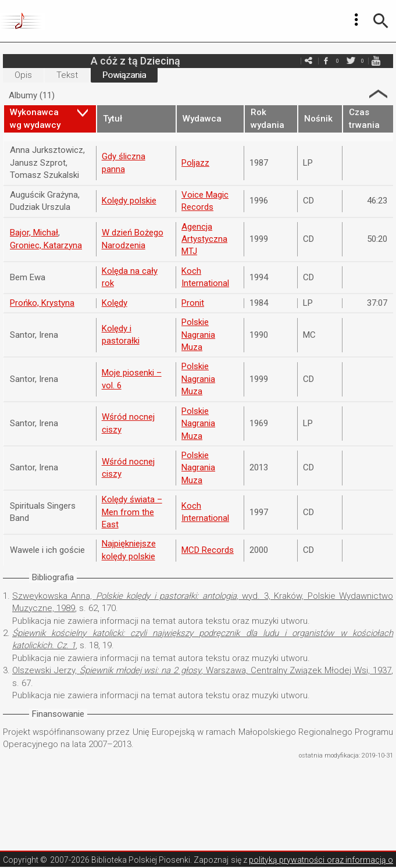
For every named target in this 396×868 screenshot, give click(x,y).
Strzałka (378, 94)
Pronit (193, 303)
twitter (351, 61)
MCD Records (208, 550)
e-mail (308, 61)
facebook (326, 61)
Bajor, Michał (34, 233)
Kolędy (115, 303)
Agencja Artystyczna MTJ (204, 239)
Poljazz (195, 163)
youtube (376, 61)
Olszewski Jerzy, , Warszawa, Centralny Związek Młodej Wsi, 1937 (202, 670)
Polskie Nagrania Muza (198, 335)
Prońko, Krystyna (42, 303)
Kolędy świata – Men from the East (132, 512)
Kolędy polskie (129, 201)
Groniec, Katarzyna (46, 245)
